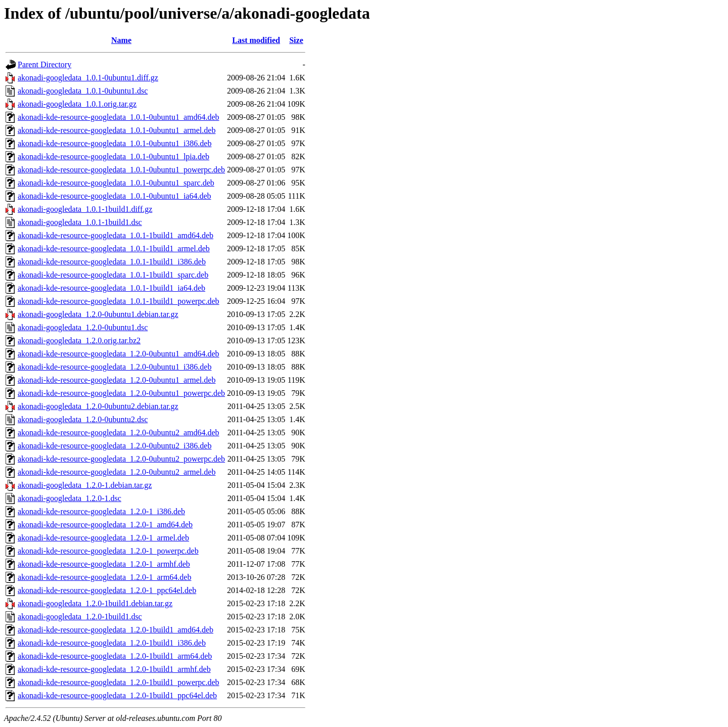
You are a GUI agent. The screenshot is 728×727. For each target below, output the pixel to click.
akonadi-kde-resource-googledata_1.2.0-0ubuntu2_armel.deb (117, 472)
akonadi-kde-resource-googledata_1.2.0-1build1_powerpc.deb (119, 682)
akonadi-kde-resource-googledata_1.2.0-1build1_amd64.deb (116, 630)
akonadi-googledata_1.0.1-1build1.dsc (80, 222)
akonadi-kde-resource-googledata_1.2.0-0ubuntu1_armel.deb (117, 380)
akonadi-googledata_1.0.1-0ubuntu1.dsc (83, 91)
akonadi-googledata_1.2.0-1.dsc (70, 498)
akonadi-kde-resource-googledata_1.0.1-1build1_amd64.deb (116, 235)
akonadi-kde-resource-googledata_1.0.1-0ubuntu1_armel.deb (117, 130)
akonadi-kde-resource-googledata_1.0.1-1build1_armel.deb (114, 248)
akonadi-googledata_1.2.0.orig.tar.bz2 (79, 340)
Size (296, 40)
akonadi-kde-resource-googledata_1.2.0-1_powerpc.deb (108, 551)
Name (121, 40)
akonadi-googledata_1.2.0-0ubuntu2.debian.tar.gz (98, 406)
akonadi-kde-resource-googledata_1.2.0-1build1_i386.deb (112, 643)
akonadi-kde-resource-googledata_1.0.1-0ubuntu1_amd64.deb (119, 117)
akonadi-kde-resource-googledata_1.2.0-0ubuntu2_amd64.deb (119, 433)
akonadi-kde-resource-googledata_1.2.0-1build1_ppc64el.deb (117, 695)
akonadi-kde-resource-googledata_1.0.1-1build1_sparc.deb (113, 275)
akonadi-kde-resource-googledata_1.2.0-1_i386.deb (101, 511)
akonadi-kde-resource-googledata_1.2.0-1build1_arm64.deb (115, 656)
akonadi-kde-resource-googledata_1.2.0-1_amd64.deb (105, 525)
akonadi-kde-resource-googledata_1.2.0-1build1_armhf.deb (114, 669)
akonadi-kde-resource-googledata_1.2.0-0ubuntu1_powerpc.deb (121, 393)
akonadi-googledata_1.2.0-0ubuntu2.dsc (83, 419)
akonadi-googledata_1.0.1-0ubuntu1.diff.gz (88, 78)
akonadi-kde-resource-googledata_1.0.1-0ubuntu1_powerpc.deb (121, 170)
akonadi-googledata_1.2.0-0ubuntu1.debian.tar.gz (98, 314)
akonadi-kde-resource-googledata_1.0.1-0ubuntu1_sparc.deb (116, 183)
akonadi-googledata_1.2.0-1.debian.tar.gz (85, 485)
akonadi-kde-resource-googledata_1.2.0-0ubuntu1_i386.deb (115, 367)
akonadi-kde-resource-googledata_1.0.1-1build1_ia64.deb (111, 288)
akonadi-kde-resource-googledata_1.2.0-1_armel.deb (103, 538)
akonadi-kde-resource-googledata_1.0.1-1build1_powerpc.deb (119, 301)
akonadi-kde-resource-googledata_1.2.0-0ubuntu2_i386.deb (115, 446)
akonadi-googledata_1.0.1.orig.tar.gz (77, 104)
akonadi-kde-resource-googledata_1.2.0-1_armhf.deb (104, 564)
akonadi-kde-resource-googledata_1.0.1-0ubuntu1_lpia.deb (113, 156)
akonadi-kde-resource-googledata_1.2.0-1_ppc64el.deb (107, 590)
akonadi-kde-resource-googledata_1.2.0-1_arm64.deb (104, 577)
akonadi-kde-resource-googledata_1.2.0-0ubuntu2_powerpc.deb (121, 459)
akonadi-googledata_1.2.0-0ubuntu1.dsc (83, 327)
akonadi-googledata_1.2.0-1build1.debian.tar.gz (95, 603)
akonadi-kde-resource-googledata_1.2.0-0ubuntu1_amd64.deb (119, 354)
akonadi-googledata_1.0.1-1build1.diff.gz (85, 209)
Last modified (256, 40)
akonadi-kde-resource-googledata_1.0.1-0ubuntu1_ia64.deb (115, 196)
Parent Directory (44, 64)
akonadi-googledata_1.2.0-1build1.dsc (80, 617)
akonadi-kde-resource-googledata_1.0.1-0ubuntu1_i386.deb (115, 143)
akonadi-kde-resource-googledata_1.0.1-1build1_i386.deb (112, 262)
